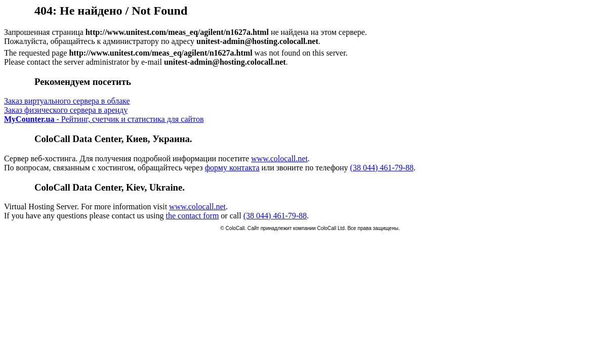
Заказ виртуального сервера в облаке (67, 101)
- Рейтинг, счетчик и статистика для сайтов (104, 119)
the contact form (192, 216)
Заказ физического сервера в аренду (66, 110)
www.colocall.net (279, 158)
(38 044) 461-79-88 (382, 168)
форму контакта (232, 168)
